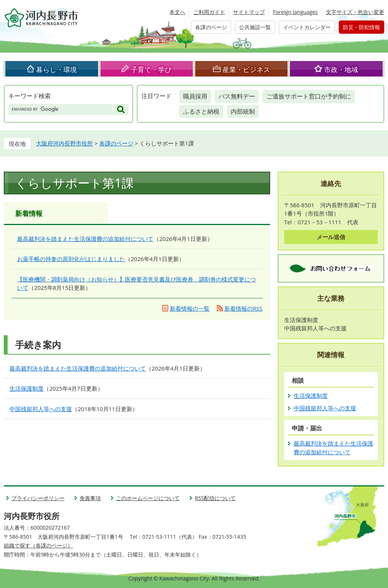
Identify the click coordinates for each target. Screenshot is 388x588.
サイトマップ (249, 12)
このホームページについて (148, 498)
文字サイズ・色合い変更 (355, 12)
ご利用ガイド (209, 12)
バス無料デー (237, 96)
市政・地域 (341, 69)
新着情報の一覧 (190, 308)
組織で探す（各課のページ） (38, 545)
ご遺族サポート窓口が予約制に (309, 96)
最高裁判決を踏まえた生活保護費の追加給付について (85, 239)
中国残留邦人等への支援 (41, 409)
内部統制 (243, 111)
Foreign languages (295, 12)
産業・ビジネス (246, 69)
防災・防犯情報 (361, 27)
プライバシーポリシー (38, 498)
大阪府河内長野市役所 (64, 143)
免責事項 (90, 498)
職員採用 (195, 96)
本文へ (177, 12)
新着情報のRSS (243, 308)
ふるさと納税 (201, 111)
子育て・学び (151, 69)
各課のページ (211, 27)
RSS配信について (215, 498)
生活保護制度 (27, 388)
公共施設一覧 (255, 27)
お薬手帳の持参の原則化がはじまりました (71, 259)
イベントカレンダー (307, 27)
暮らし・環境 (56, 69)
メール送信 (331, 237)
